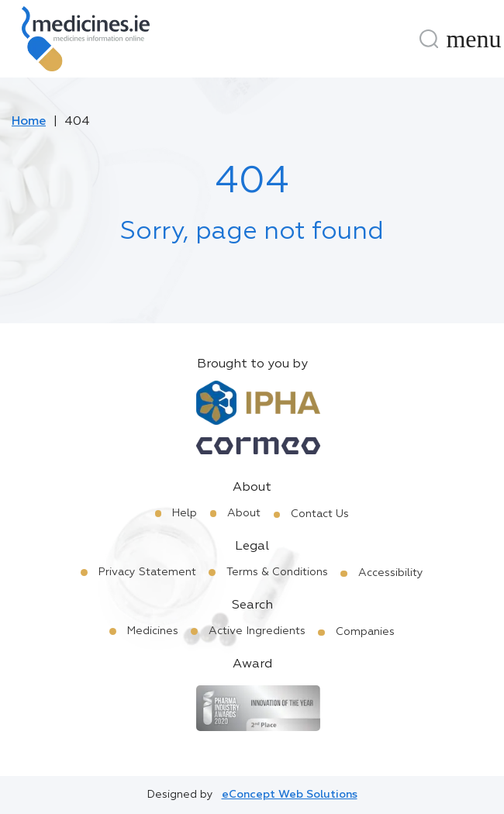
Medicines (153, 631)
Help (185, 513)
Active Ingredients (257, 631)
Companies (365, 632)
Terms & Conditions (277, 572)
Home (29, 122)
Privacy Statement (147, 572)
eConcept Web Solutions (290, 795)
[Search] (429, 39)
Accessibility (391, 573)
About (244, 513)
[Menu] (474, 39)
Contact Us (320, 514)
